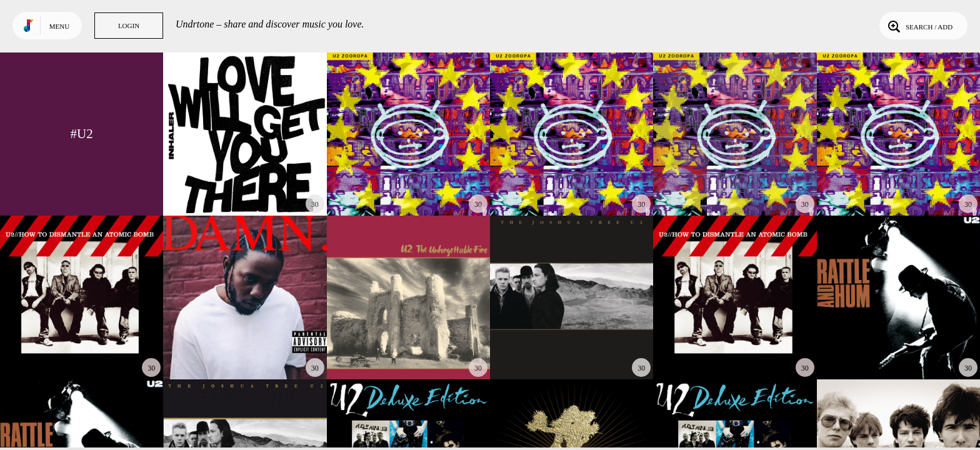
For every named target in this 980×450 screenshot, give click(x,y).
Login (129, 26)
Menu (59, 26)
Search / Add (919, 26)
